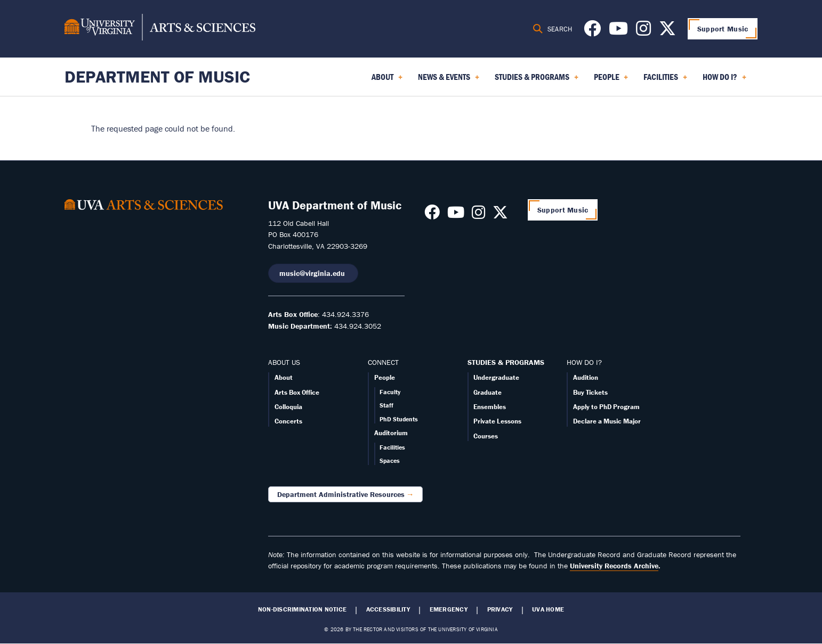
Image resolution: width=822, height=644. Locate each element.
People (385, 377)
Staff (386, 405)
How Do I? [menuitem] (724, 80)
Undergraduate (496, 377)
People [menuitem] (611, 80)
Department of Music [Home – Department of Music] (157, 76)
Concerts (288, 421)
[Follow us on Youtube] (618, 31)
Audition (586, 377)
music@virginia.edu (313, 273)
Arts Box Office (297, 392)
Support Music (723, 29)
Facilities (392, 447)
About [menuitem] (387, 80)
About (284, 377)
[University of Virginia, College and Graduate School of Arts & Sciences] (160, 29)
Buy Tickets (590, 392)
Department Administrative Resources (341, 494)
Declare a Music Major (607, 421)
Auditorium (391, 433)
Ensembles (490, 407)
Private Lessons (497, 421)
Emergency (449, 609)
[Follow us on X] (667, 31)
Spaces (390, 460)
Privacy (500, 609)
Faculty (390, 392)
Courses (486, 436)
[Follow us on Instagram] (643, 31)
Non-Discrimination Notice (302, 609)
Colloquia (288, 407)
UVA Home (548, 609)
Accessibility (388, 609)
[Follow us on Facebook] (592, 31)
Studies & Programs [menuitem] (537, 80)
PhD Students (399, 419)
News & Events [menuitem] (449, 80)
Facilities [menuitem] (665, 80)
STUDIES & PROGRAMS (506, 362)
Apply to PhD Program (606, 407)
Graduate (487, 392)
